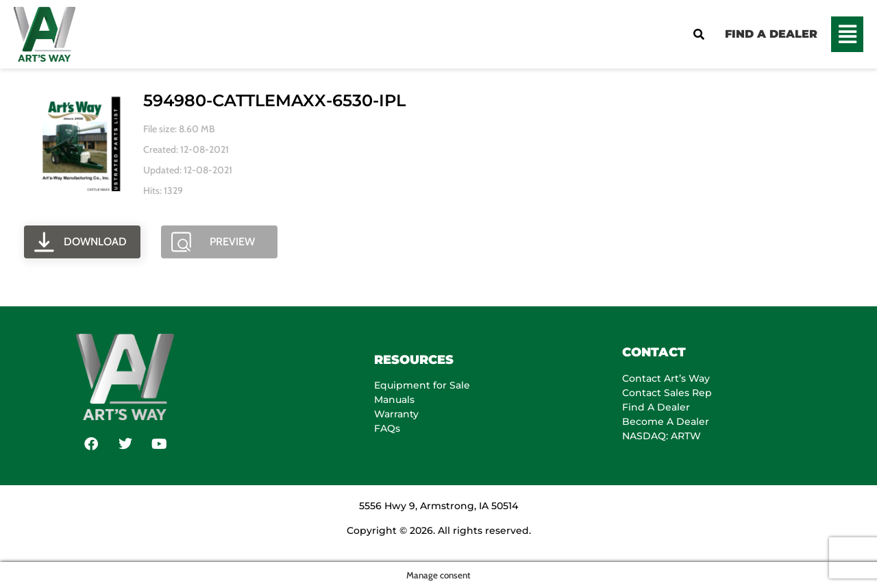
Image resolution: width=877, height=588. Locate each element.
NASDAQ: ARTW (662, 436)
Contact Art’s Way (666, 378)
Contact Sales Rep (667, 393)
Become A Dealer (666, 421)
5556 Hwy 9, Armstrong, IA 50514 (438, 506)
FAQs (387, 428)
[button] (847, 34)
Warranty (396, 414)
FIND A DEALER (771, 34)
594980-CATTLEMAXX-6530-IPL (274, 100)
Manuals (394, 400)
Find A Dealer (656, 407)
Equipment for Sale (422, 385)
